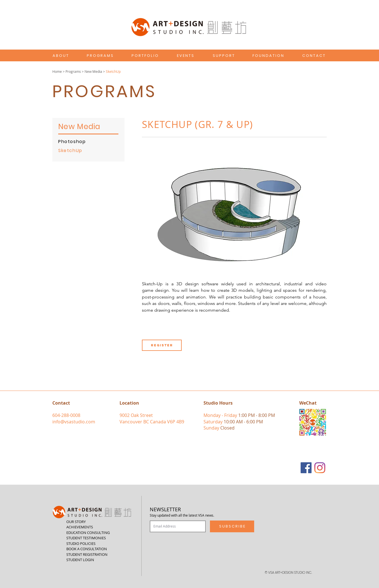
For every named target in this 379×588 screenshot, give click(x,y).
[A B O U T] (60, 56)
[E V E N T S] (185, 56)
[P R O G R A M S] (100, 56)
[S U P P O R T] (223, 56)
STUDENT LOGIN (80, 560)
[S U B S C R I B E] (232, 526)
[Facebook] (306, 468)
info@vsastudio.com (74, 422)
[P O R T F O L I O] (145, 56)
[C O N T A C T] (314, 56)
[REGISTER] (162, 345)
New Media (93, 71)
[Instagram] (320, 468)
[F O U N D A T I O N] (268, 56)
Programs (73, 71)
